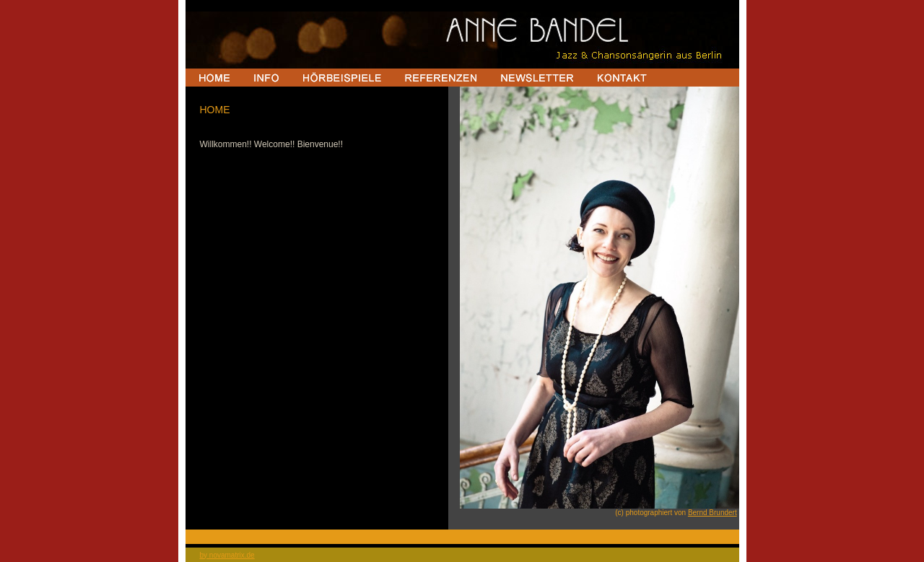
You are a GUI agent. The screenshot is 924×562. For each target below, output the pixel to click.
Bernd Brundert (712, 513)
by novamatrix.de (227, 555)
